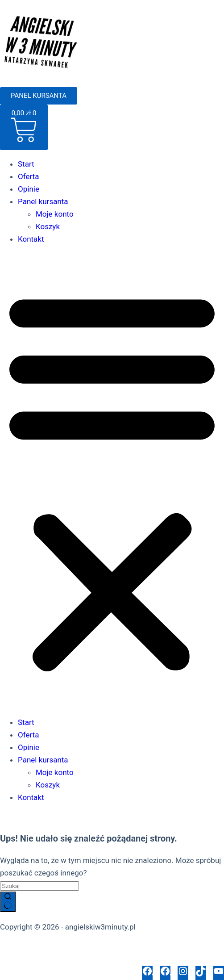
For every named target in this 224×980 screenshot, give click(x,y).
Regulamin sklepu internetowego (131, 947)
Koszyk (48, 226)
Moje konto (55, 214)
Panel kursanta (43, 201)
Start (26, 164)
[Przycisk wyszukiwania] (8, 902)
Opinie (29, 189)
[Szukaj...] (39, 886)
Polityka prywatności (35, 947)
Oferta (28, 176)
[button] (112, 481)
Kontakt (31, 239)
